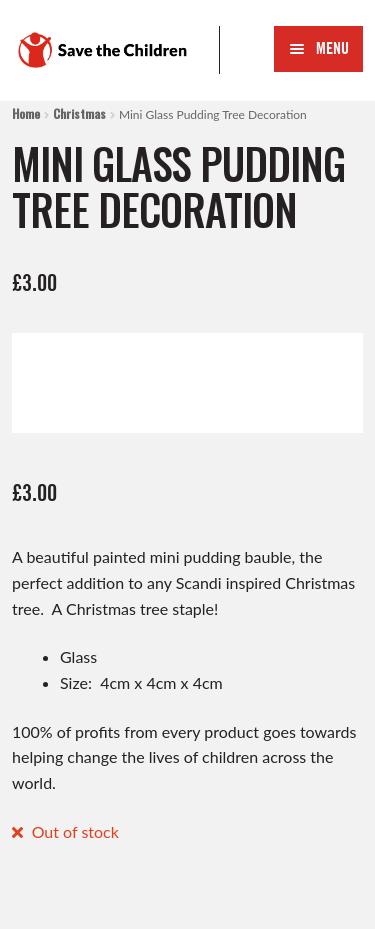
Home (26, 113)
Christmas (79, 113)
